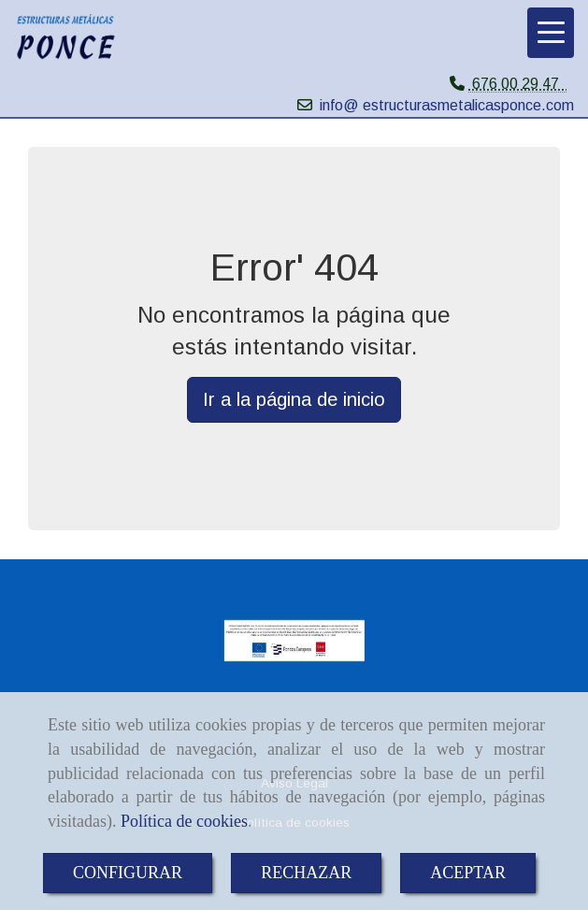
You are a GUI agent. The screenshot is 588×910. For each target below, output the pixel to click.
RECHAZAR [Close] (306, 873)
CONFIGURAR (128, 873)
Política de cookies (184, 821)
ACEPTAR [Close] (468, 873)
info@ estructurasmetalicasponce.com (447, 105)
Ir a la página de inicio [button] (294, 399)
